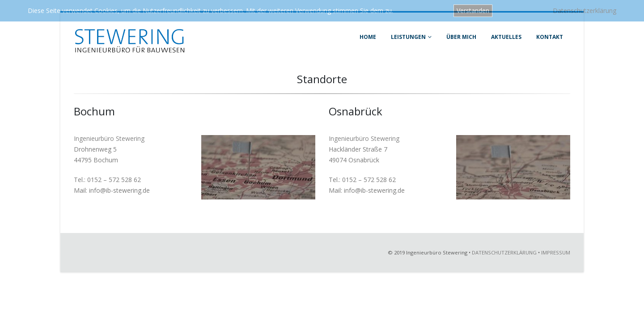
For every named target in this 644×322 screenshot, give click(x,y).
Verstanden (473, 11)
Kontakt (550, 37)
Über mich (461, 37)
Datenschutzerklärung (585, 11)
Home (368, 37)
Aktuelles (506, 37)
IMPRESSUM (556, 252)
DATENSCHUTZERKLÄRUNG (504, 252)
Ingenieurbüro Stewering (109, 138)
